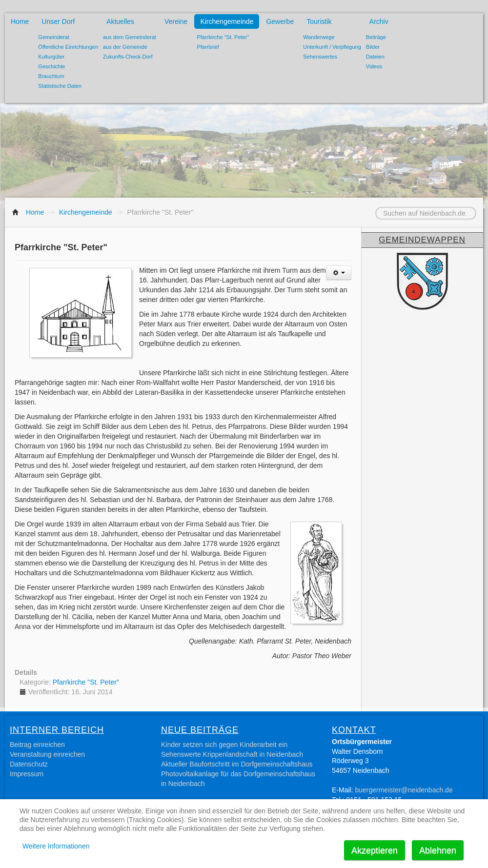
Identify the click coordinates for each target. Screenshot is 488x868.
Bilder (373, 47)
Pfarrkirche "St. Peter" (223, 37)
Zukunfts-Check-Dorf (128, 57)
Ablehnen (438, 850)
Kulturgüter (51, 57)
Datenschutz (29, 764)
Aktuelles (120, 21)
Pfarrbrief (208, 47)
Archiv (379, 21)
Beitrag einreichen (37, 745)
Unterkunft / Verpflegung (332, 47)
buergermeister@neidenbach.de (404, 790)
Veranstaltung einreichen (47, 754)
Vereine (176, 21)
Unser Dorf (58, 21)
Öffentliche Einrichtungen (68, 47)
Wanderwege (319, 37)
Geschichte (51, 66)
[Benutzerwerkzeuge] (339, 273)
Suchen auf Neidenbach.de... (364, 208)
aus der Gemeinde (125, 47)
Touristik (319, 21)
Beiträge (376, 37)
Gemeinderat (54, 37)
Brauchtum (51, 76)
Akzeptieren (375, 850)
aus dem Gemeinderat (130, 37)
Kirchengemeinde (227, 21)
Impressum (27, 774)
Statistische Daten (60, 86)
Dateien (375, 57)
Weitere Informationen (56, 846)
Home (20, 21)
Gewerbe (280, 21)
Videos (374, 66)
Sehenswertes (320, 57)
